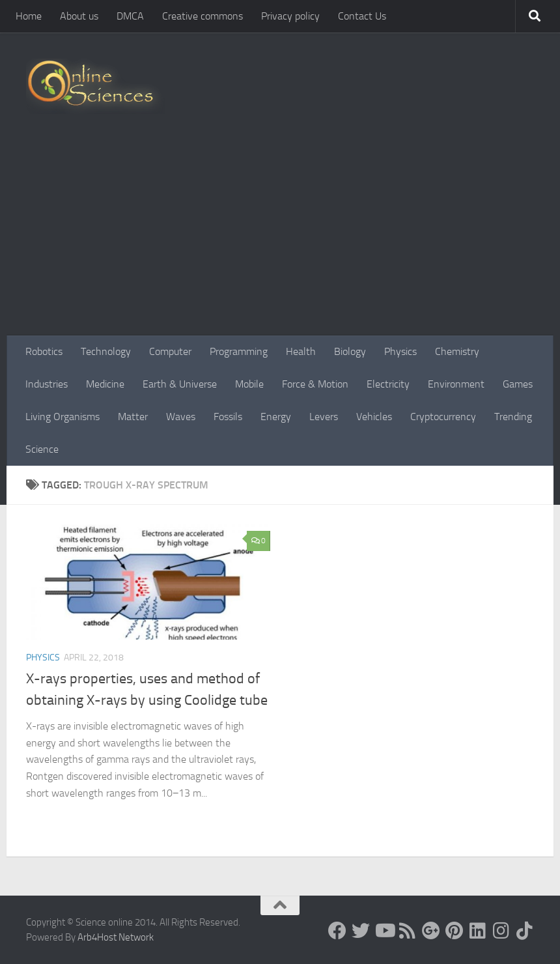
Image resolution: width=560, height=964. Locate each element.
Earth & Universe (180, 384)
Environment (456, 384)
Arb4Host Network (116, 937)
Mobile (249, 384)
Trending (513, 417)
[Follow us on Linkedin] (478, 931)
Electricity (388, 384)
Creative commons (203, 16)
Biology (350, 351)
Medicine (105, 384)
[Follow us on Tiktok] (525, 931)
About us (79, 16)
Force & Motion (315, 384)
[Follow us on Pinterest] (455, 931)
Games (518, 384)
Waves (181, 417)
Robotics (44, 351)
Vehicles (374, 417)
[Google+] (431, 931)
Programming (239, 351)
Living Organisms (63, 417)
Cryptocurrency (443, 417)
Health (301, 351)
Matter (133, 417)
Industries (47, 384)
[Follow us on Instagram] (501, 931)
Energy (276, 417)
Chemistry (457, 351)
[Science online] (337, 931)
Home (29, 16)
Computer (170, 351)
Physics (400, 351)
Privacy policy (290, 16)
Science (42, 449)
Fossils (228, 417)
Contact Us (362, 16)
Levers (324, 417)
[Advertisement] (280, 238)
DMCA (130, 16)
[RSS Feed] (408, 931)
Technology (106, 351)
